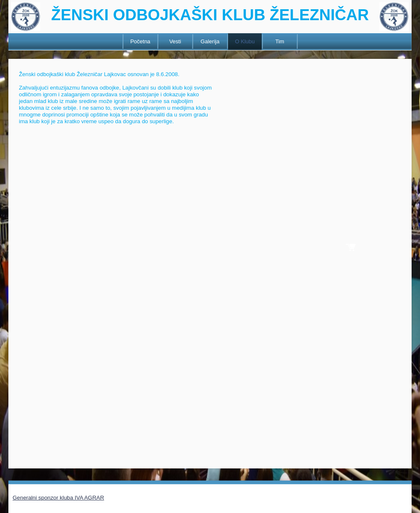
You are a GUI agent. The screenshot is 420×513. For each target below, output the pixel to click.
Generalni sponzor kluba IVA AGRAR (58, 498)
